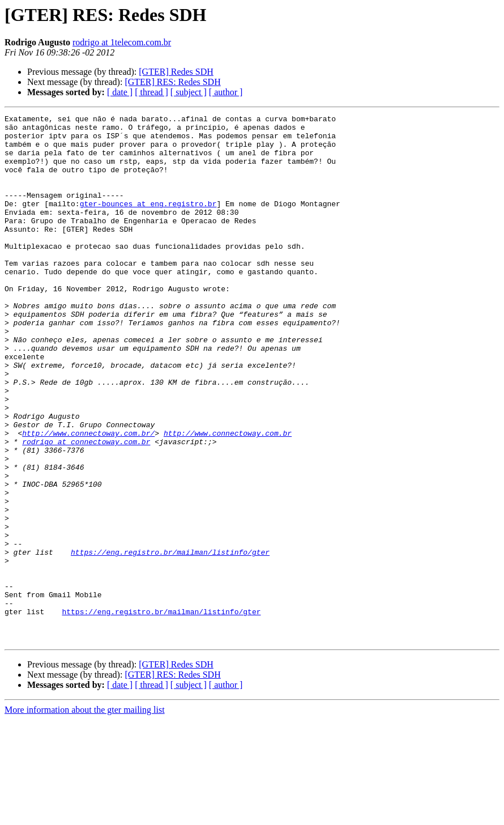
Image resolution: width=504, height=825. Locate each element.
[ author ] (226, 92)
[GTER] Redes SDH (176, 72)
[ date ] (120, 92)
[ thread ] (151, 92)
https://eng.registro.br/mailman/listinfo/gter (170, 640)
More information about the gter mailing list (85, 815)
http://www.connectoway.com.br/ (88, 497)
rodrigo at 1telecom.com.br (122, 42)
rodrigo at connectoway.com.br (86, 508)
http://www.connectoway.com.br (228, 497)
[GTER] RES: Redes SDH (172, 82)
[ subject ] (189, 92)
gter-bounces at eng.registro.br (148, 222)
